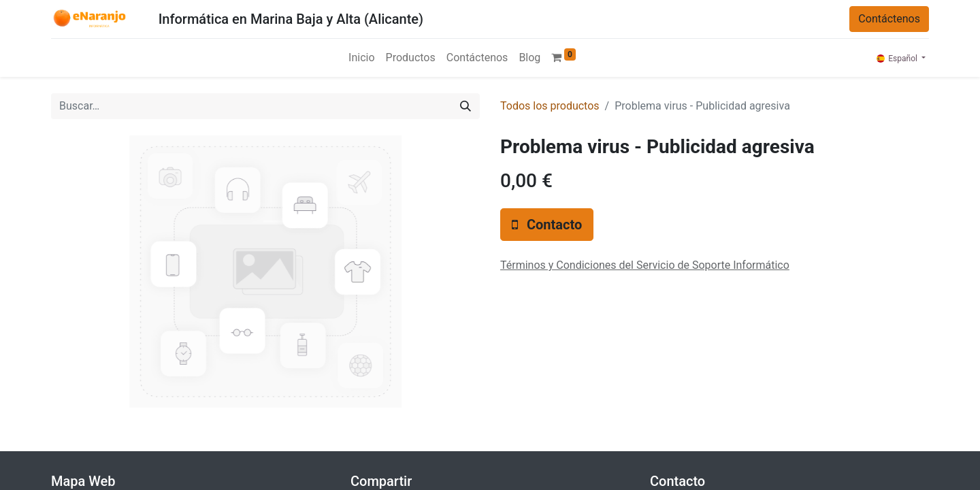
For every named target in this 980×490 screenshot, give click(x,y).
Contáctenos (889, 19)
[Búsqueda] (465, 106)
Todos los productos (550, 106)
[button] (547, 225)
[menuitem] (361, 58)
